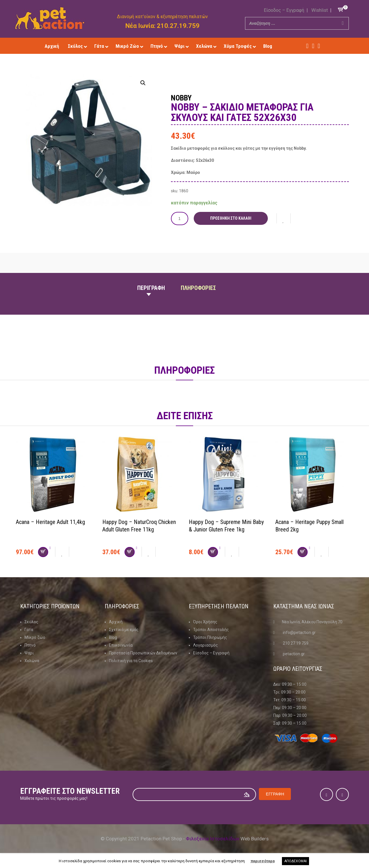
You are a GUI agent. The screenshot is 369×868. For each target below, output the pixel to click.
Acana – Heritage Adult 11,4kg (50, 522)
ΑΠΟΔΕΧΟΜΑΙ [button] (295, 861)
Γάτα (29, 629)
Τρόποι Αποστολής (211, 629)
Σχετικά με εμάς (124, 629)
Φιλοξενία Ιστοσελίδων (213, 839)
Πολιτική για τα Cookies (131, 660)
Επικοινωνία (121, 645)
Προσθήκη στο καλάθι (231, 218)
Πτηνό (30, 645)
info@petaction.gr (299, 632)
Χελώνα (32, 660)
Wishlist (320, 10)
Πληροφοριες (198, 288)
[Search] (343, 23)
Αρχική (116, 622)
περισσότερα (263, 861)
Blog (113, 637)
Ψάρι (29, 653)
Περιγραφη (151, 288)
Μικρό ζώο (35, 637)
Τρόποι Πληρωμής (210, 637)
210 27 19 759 (296, 643)
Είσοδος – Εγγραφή (284, 10)
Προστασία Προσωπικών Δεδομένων (143, 653)
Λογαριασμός (206, 645)
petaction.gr (294, 654)
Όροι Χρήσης (205, 622)
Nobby (182, 98)
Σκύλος (31, 622)
